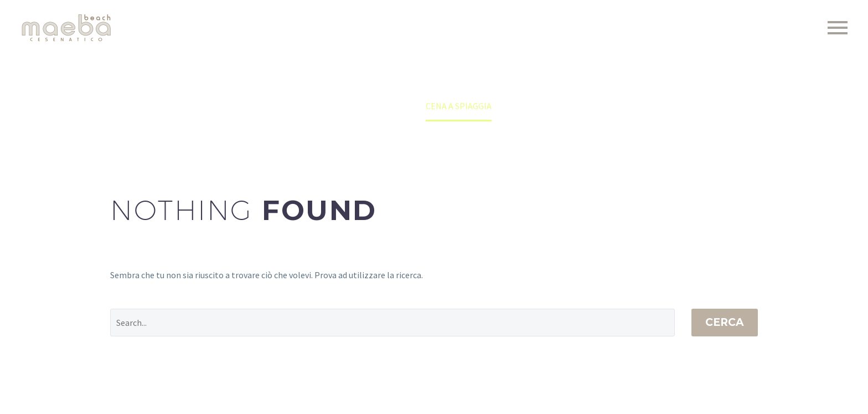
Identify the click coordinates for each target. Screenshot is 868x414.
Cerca (725, 322)
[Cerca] (392, 323)
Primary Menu (838, 28)
